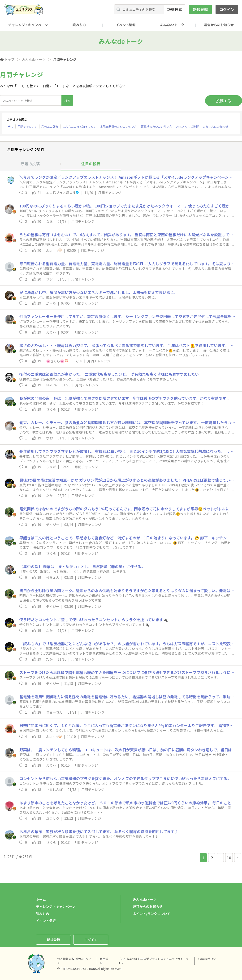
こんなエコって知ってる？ (79, 126)
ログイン (227, 9)
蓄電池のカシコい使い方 (156, 126)
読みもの (79, 25)
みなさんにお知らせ (216, 126)
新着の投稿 (30, 164)
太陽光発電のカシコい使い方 (118, 126)
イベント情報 (126, 25)
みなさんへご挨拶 (187, 126)
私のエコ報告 (50, 126)
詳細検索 (175, 9)
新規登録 (200, 9)
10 (229, 858)
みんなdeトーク (172, 25)
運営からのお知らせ (219, 25)
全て (11, 126)
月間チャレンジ (27, 126)
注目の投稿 (91, 164)
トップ (9, 59)
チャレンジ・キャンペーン (28, 25)
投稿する (224, 101)
